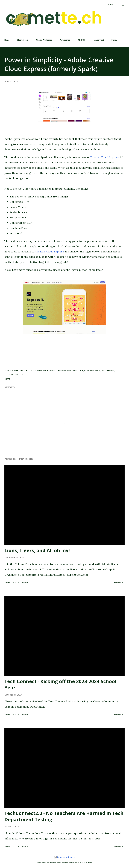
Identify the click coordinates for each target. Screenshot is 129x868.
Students (9, 374)
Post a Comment (21, 582)
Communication (92, 370)
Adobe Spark (49, 370)
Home (7, 40)
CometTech (78, 370)
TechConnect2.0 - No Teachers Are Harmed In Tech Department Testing (64, 816)
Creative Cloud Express (104, 157)
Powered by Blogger (64, 857)
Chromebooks (23, 40)
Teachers (20, 374)
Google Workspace (44, 40)
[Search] (112, 5)
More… (114, 40)
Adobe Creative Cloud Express (27, 370)
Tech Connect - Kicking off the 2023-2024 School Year (60, 684)
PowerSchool (65, 40)
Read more (119, 582)
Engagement (108, 370)
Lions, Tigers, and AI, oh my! (37, 550)
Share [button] (7, 379)
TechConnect (98, 40)
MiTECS (81, 40)
